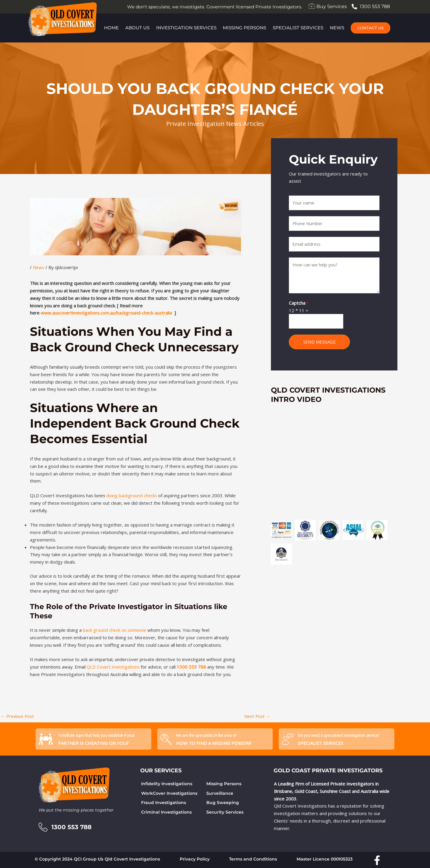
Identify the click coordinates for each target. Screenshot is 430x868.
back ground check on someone (115, 630)
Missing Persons (245, 28)
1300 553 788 (193, 667)
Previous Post (18, 716)
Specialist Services (298, 28)
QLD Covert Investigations (114, 667)
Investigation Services (186, 28)
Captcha (299, 303)
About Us (137, 28)
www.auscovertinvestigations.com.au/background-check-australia (108, 313)
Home (111, 28)
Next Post (257, 716)
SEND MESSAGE (319, 342)
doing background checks (132, 495)
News (337, 28)
